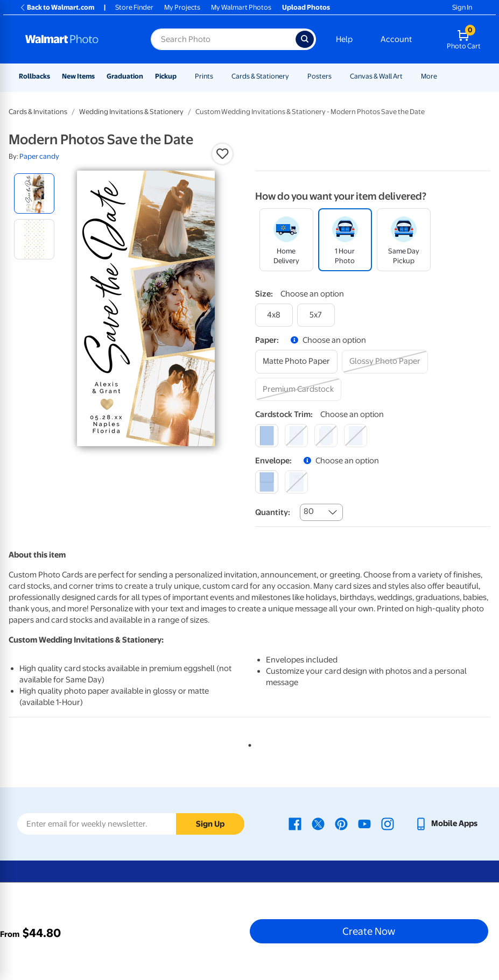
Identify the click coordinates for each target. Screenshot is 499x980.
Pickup (166, 76)
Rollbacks (34, 76)
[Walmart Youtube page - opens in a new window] (364, 823)
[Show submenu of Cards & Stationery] (294, 76)
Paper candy (39, 156)
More (429, 76)
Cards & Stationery (260, 76)
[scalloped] (356, 436)
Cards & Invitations (38, 112)
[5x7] (316, 315)
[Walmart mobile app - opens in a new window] (446, 823)
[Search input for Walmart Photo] (223, 39)
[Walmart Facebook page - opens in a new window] (295, 823)
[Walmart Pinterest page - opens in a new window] (341, 823)
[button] (222, 154)
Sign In (462, 7)
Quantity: (273, 512)
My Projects (182, 7)
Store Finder (134, 7)
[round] (296, 436)
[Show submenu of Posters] (336, 76)
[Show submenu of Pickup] (181, 76)
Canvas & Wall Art (376, 76)
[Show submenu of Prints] (218, 76)
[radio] (34, 193)
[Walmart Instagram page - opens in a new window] (388, 823)
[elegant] (326, 436)
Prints (204, 76)
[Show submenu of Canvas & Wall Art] (407, 76)
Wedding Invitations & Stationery (131, 112)
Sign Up (210, 824)
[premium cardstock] (298, 389)
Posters (319, 76)
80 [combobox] (309, 511)
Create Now (369, 931)
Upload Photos (306, 7)
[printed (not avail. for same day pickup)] (296, 482)
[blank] (267, 482)
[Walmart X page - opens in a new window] (318, 823)
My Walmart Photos (241, 7)
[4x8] (274, 315)
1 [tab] (248, 743)
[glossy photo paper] (385, 361)
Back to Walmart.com (57, 7)
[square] (267, 436)
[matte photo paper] (296, 361)
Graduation (125, 76)
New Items (78, 76)
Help (344, 39)
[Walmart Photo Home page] (76, 39)
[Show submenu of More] (442, 76)
